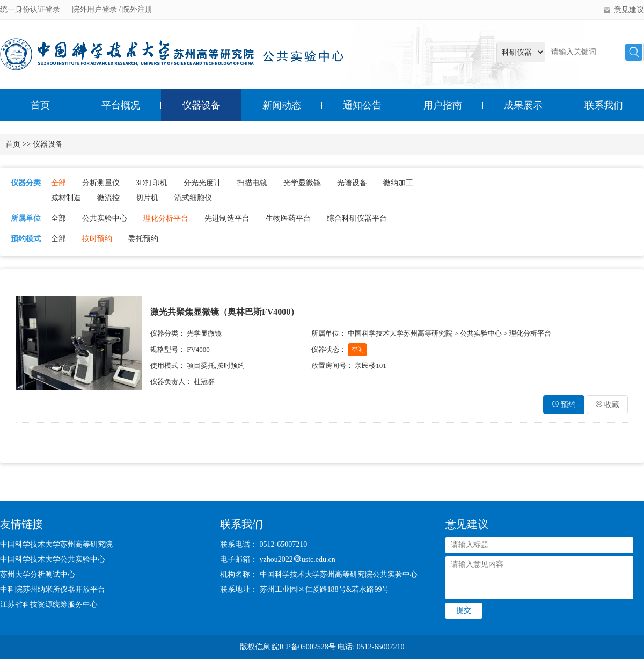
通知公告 (362, 105)
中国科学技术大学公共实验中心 (53, 559)
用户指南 (443, 105)
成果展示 (523, 105)
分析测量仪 (101, 183)
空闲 (357, 350)
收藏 (608, 405)
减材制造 (66, 198)
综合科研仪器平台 (357, 218)
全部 (58, 183)
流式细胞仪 (193, 198)
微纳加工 (398, 183)
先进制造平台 (227, 218)
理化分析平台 (166, 218)
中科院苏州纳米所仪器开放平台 (53, 589)
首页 (40, 105)
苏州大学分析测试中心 (38, 574)
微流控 (108, 198)
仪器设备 (201, 105)
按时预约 (97, 239)
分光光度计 (202, 183)
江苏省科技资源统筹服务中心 (49, 604)
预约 (564, 405)
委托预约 (143, 239)
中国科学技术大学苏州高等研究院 (56, 544)
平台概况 (121, 105)
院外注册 (137, 9)
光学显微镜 (302, 183)
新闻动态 (282, 105)
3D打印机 (152, 183)
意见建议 (629, 10)
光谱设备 (352, 183)
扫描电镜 (252, 183)
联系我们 (604, 105)
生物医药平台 (288, 218)
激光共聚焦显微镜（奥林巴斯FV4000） (225, 312)
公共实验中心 (105, 218)
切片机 (147, 198)
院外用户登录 (96, 9)
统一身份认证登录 (31, 9)
